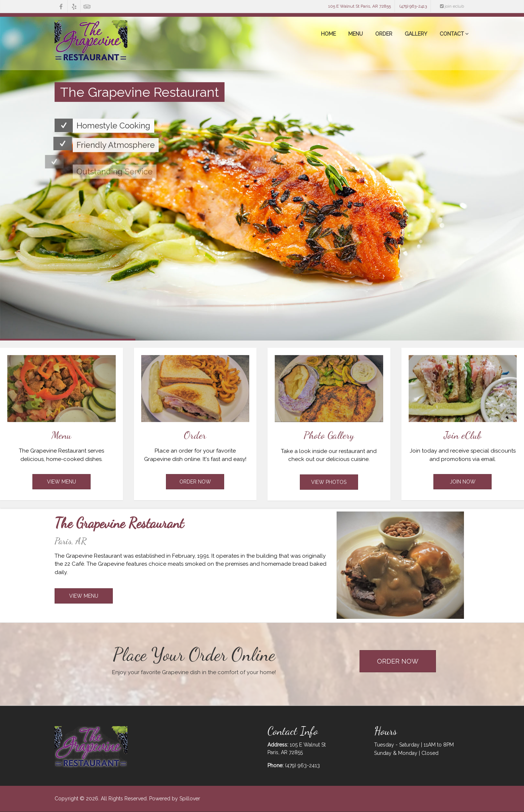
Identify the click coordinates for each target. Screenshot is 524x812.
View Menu (61, 489)
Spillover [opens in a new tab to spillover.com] (190, 799)
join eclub (452, 6)
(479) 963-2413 (413, 6)
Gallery (416, 34)
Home (328, 34)
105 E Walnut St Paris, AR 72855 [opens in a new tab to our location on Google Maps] (360, 6)
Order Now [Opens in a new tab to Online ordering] (398, 661)
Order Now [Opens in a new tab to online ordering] (195, 489)
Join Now (463, 489)
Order (384, 34)
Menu (356, 34)
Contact (452, 34)
